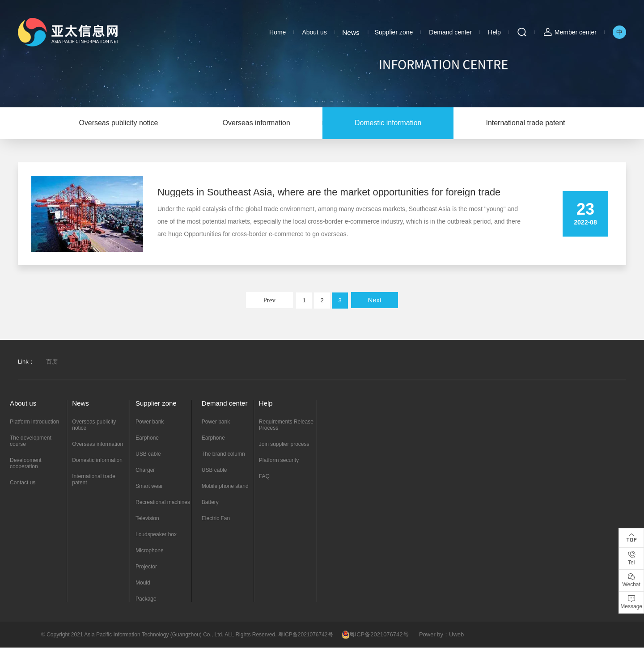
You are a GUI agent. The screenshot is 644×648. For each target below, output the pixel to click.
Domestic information (389, 123)
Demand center (450, 32)
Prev (269, 300)
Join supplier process (284, 445)
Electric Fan (216, 519)
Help (494, 32)
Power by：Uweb (441, 635)
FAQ (264, 477)
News (351, 32)
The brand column (223, 454)
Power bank (150, 422)
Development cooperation (26, 464)
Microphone (150, 551)
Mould (143, 583)
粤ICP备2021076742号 (375, 635)
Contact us (23, 483)
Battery (210, 503)
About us (314, 32)
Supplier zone (394, 32)
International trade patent (529, 123)
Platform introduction (34, 422)
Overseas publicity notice (115, 123)
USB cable (148, 454)
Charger (145, 470)
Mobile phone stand (225, 487)
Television (147, 519)
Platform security (279, 461)
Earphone (147, 438)
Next (375, 300)
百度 (52, 362)
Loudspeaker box (156, 535)
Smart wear (149, 487)
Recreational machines (163, 503)
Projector (146, 567)
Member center (576, 32)
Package (146, 599)
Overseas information (255, 123)
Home (278, 32)
